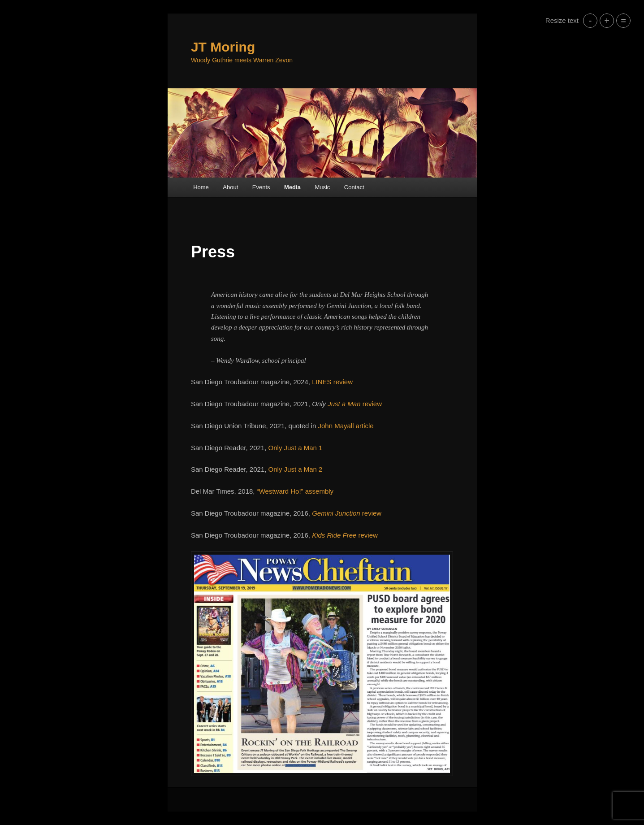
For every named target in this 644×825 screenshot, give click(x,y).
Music (322, 187)
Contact (354, 187)
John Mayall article (346, 426)
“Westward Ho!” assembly (295, 491)
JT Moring (223, 47)
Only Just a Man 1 (296, 448)
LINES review (332, 382)
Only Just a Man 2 (296, 469)
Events (261, 187)
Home (201, 187)
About (230, 187)
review (355, 404)
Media (292, 187)
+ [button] (607, 21)
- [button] (590, 21)
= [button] (623, 21)
